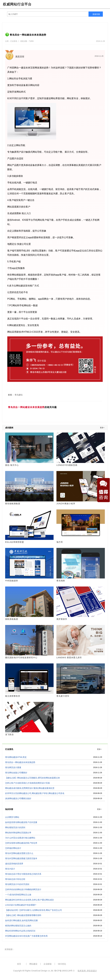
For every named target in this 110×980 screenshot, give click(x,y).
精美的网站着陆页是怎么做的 (18, 926)
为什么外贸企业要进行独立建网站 (20, 838)
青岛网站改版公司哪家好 (16, 773)
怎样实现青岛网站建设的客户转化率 (21, 843)
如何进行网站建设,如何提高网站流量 (21, 920)
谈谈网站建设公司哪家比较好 (18, 798)
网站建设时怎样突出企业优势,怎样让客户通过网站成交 (30, 900)
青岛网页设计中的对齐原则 (17, 884)
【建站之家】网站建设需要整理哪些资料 (23, 915)
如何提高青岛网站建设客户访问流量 (21, 822)
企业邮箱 (48, 964)
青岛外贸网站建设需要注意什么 (19, 853)
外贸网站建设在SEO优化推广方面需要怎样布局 (26, 936)
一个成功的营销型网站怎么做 (18, 895)
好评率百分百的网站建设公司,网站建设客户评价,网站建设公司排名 (35, 793)
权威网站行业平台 (17, 4)
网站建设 (33, 964)
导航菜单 (105, 4)
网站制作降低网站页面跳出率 (18, 833)
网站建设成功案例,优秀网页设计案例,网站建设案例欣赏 (30, 788)
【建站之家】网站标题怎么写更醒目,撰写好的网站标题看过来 (33, 778)
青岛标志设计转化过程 (15, 879)
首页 (19, 964)
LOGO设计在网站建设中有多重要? (21, 905)
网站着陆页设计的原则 (15, 827)
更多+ (102, 428)
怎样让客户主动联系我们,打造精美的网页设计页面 (27, 783)
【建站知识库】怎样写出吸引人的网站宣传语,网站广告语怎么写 (34, 910)
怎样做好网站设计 (13, 848)
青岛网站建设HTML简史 (16, 757)
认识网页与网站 (12, 817)
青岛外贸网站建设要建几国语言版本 (21, 858)
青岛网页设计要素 (13, 767)
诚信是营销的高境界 (14, 864)
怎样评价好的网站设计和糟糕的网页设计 (23, 889)
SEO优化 (62, 964)
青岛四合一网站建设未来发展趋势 (20, 762)
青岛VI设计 (10, 869)
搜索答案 (96, 14)
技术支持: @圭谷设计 (87, 971)
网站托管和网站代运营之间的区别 (20, 931)
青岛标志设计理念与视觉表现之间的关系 (23, 874)
